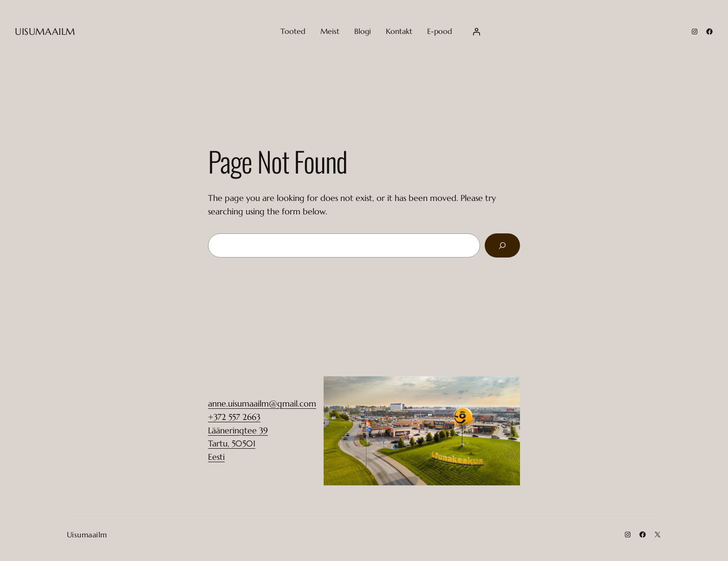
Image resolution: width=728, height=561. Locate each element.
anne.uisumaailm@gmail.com (262, 403)
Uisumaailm (45, 32)
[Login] (476, 32)
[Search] (502, 245)
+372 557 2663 (234, 417)
